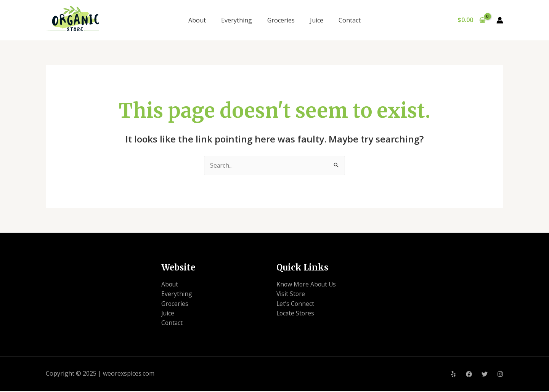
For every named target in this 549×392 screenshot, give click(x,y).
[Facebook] (469, 375)
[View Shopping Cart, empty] (471, 20)
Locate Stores (296, 314)
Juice (317, 20)
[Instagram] (500, 375)
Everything (237, 20)
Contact (350, 20)
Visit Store (291, 294)
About (197, 20)
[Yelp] (453, 375)
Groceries (281, 20)
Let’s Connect (296, 304)
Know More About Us (307, 285)
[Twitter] (485, 375)
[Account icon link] (500, 20)
